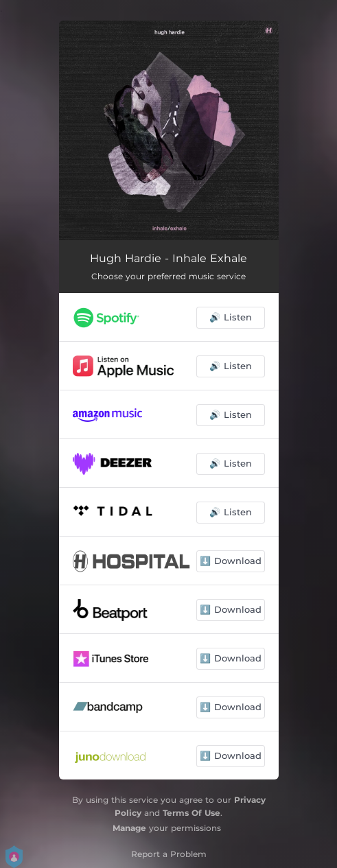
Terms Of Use (191, 813)
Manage (129, 828)
